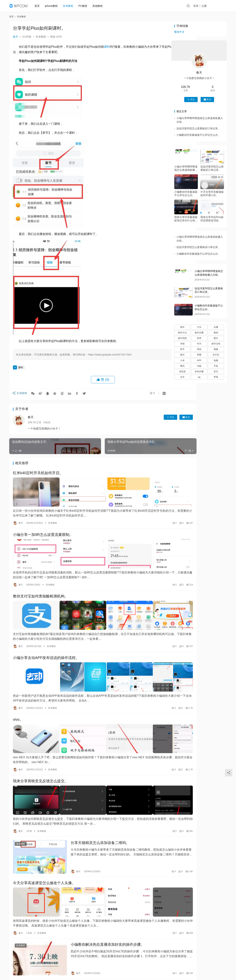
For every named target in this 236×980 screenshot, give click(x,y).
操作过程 (216, 344)
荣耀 (199, 355)
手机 (216, 366)
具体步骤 (199, 372)
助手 (182, 349)
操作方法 (182, 333)
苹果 (216, 377)
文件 (182, 377)
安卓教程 (70, 6)
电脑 (216, 360)
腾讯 (182, 366)
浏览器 (182, 372)
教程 (216, 333)
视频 (216, 349)
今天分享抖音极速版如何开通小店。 (212, 193)
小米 (182, 360)
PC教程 (85, 6)
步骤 (216, 327)
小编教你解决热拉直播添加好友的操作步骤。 (99, 904)
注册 (208, 6)
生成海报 (20, 394)
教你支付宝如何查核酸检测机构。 (41, 586)
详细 (182, 344)
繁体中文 (179, 32)
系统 (199, 349)
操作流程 (182, 338)
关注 (142, 417)
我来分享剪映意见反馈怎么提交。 (41, 756)
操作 (182, 327)
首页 (39, 6)
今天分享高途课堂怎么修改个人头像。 (44, 848)
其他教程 (99, 6)
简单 (199, 338)
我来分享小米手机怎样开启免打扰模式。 (46, 940)
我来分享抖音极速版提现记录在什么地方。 (186, 219)
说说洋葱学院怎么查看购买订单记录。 (198, 128)
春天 (15, 37)
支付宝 (216, 355)
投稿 (220, 6)
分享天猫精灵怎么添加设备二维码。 (91, 812)
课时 (107, 47)
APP (199, 360)
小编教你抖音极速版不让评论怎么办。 (198, 135)
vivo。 (18, 699)
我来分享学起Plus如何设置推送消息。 (212, 219)
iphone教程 (53, 6)
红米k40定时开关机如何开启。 (38, 473)
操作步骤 (199, 333)
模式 (182, 355)
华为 (199, 344)
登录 (200, 6)
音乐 (216, 372)
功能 (199, 366)
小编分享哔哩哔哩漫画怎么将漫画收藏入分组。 (186, 168)
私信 (157, 417)
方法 (199, 327)
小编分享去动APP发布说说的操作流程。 (46, 643)
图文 (216, 338)
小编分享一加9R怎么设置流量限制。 (43, 530)
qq (199, 377)
